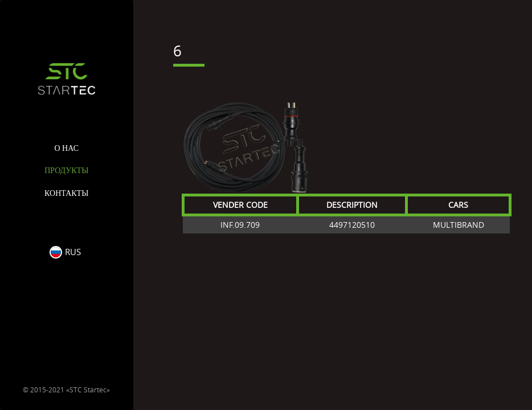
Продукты (66, 171)
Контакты (66, 193)
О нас (67, 148)
